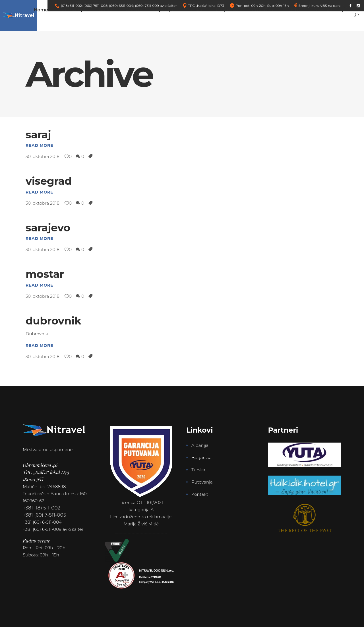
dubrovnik (53, 321)
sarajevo (48, 228)
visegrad (49, 181)
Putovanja (202, 482)
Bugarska (201, 458)
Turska (198, 470)
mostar (45, 274)
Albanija (200, 445)
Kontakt (200, 494)
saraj (38, 134)
